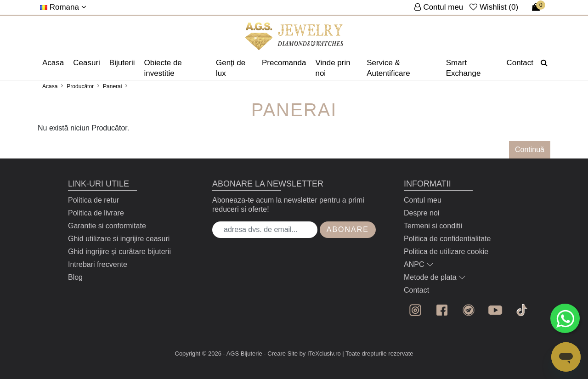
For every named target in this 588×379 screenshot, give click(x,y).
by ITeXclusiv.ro (320, 354)
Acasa (53, 63)
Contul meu (423, 200)
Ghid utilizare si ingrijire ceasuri (119, 239)
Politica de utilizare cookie (446, 252)
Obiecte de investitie (163, 68)
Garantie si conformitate (107, 226)
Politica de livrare (96, 213)
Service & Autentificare (388, 68)
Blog (75, 277)
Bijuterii (122, 63)
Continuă (530, 150)
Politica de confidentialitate (447, 239)
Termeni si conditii (433, 226)
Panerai (112, 86)
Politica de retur (93, 200)
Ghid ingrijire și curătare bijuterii (119, 252)
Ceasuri (87, 63)
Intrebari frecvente (98, 264)
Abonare (348, 229)
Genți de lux (231, 68)
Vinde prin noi (333, 68)
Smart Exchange (464, 68)
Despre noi (421, 213)
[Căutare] (544, 63)
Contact (520, 63)
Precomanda (284, 63)
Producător (80, 86)
